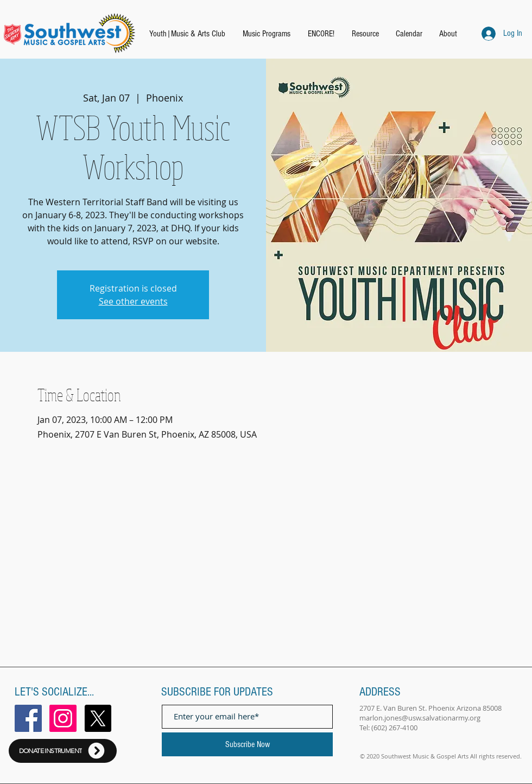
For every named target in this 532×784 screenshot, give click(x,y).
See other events (133, 301)
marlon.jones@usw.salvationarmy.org (420, 718)
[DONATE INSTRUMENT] (63, 751)
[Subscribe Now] (247, 744)
